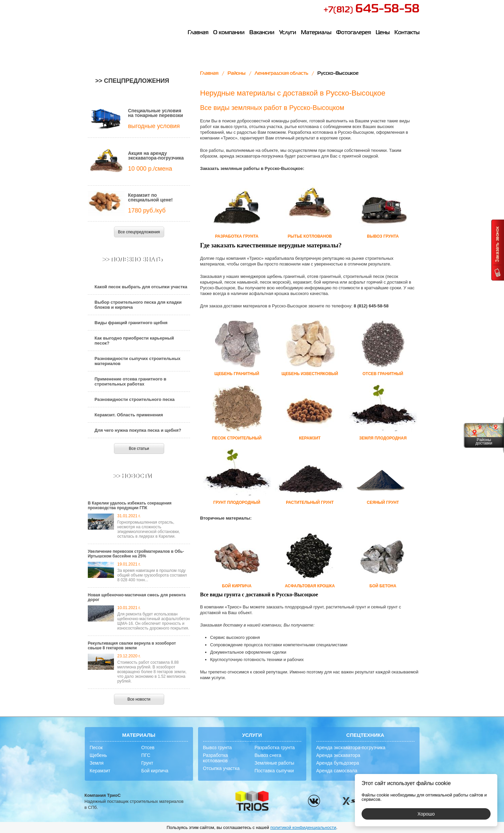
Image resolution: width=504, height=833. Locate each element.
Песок (96, 748)
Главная (198, 33)
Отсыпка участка (222, 768)
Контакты (407, 33)
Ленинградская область (281, 73)
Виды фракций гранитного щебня (131, 323)
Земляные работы (275, 763)
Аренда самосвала (337, 771)
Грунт (147, 763)
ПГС (146, 755)
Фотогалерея (354, 33)
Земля (97, 763)
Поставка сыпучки (274, 771)
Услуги (288, 33)
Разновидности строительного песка (135, 399)
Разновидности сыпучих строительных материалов (138, 361)
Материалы (316, 33)
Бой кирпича (155, 771)
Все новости (139, 699)
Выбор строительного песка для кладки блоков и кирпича (138, 305)
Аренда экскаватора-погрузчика (351, 748)
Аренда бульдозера (338, 763)
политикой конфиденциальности (303, 827)
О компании (229, 33)
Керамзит (100, 771)
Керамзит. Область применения (129, 415)
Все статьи (139, 449)
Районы (237, 73)
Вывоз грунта (217, 748)
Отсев (148, 748)
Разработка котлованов (216, 758)
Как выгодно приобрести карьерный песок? (134, 341)
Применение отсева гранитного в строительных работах (130, 381)
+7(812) (371, 10)
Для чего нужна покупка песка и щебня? (138, 430)
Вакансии (262, 33)
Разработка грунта (275, 748)
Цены (383, 33)
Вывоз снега (268, 755)
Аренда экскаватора (338, 755)
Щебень (98, 755)
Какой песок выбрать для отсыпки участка (141, 287)
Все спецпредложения (139, 232)
